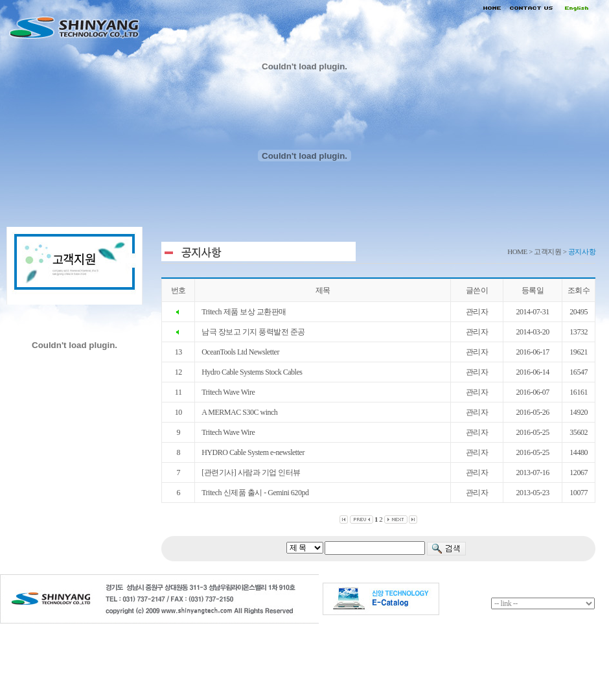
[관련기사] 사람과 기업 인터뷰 (251, 472)
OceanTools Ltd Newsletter (240, 352)
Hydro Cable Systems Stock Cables (252, 372)
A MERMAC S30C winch (239, 412)
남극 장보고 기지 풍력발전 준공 (253, 332)
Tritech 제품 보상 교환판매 (244, 312)
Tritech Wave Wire (228, 392)
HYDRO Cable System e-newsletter (253, 452)
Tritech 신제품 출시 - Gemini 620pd (255, 493)
